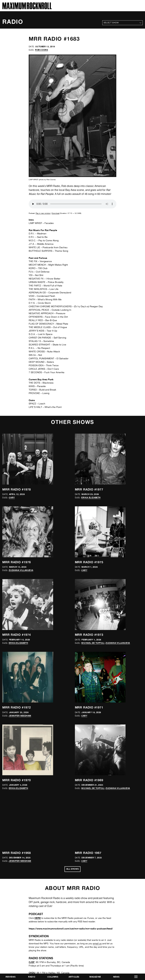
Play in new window (43, 213)
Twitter (6, 936)
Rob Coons (42, 50)
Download (56, 213)
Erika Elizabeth (91, 449)
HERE (38, 630)
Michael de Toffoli (93, 499)
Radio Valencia (37, 836)
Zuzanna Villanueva (21, 474)
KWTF (32, 752)
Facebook (8, 932)
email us (97, 656)
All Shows (72, 581)
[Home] (27, 8)
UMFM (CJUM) (37, 872)
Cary (12, 449)
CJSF (32, 674)
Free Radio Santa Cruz (41, 695)
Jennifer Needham (20, 523)
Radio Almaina (37, 808)
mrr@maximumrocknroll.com (17, 927)
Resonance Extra (38, 847)
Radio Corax (36, 829)
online (91, 819)
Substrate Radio (38, 861)
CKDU (32, 685)
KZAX (32, 762)
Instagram (8, 939)
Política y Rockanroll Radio (44, 797)
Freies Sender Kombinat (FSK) (45, 716)
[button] (136, 977)
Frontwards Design (77, 969)
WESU (32, 882)
